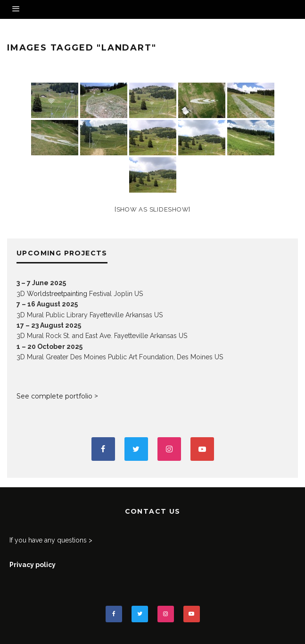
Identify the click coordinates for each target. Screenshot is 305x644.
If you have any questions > (51, 540)
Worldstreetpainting (57, 294)
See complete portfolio (54, 396)
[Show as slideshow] (152, 209)
